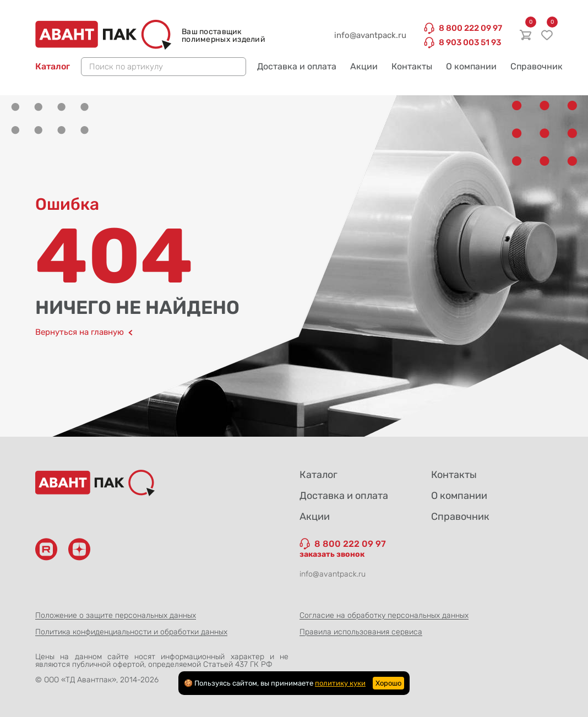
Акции (364, 66)
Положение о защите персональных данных (116, 615)
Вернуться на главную (84, 332)
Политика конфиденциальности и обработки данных (131, 632)
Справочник (537, 66)
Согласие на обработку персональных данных (384, 615)
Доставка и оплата (297, 66)
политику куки (340, 683)
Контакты (412, 66)
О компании (471, 66)
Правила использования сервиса (361, 632)
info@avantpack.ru (370, 36)
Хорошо (388, 683)
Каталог (53, 67)
